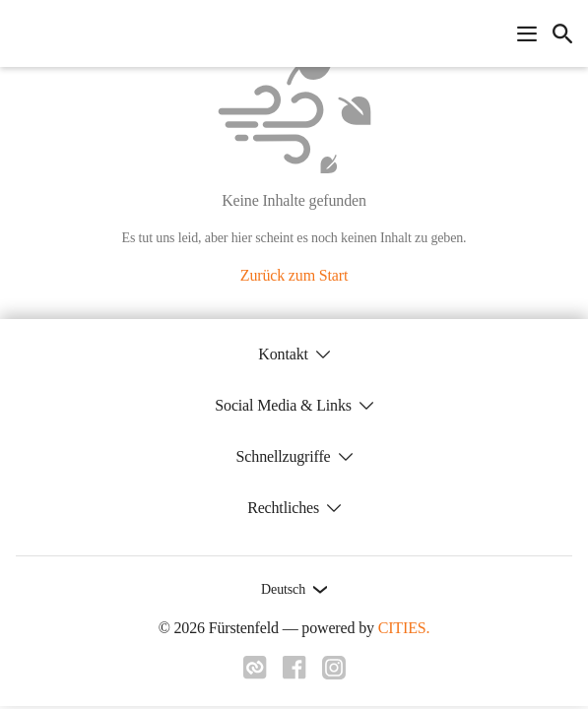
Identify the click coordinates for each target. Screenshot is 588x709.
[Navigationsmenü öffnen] (527, 33)
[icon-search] (562, 33)
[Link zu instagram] (334, 674)
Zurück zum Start (294, 275)
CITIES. (404, 628)
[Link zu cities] (255, 674)
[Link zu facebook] (294, 674)
